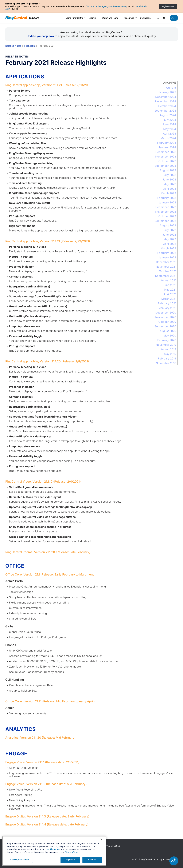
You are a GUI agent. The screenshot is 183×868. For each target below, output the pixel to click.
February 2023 (167, 198)
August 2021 (168, 280)
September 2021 (166, 276)
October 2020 (167, 322)
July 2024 (170, 120)
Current (171, 88)
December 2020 (166, 313)
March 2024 (168, 138)
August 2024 (168, 115)
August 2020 (168, 331)
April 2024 (170, 134)
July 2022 (170, 230)
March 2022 (168, 248)
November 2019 (166, 345)
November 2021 (166, 267)
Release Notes (13, 46)
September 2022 (165, 221)
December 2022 (166, 207)
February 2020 (167, 340)
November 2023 (166, 157)
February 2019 (167, 359)
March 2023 (168, 193)
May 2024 (170, 129)
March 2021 (169, 299)
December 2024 (166, 97)
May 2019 (170, 354)
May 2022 (170, 239)
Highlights (30, 46)
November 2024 (166, 101)
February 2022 (167, 253)
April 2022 (170, 244)
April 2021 (170, 294)
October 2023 (167, 161)
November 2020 (166, 317)
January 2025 (167, 92)
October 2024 (167, 106)
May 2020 (170, 336)
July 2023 (170, 175)
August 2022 (168, 225)
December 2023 (166, 152)
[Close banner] (101, 845)
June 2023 (169, 180)
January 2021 (168, 308)
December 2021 (166, 262)
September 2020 (165, 326)
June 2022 (169, 235)
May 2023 (170, 184)
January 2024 (167, 147)
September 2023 (165, 166)
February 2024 (167, 143)
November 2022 (166, 212)
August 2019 (168, 349)
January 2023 (167, 202)
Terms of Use (71, 858)
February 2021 (167, 303)
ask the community (118, 6)
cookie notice (53, 855)
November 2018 (166, 363)
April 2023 (170, 189)
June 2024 (169, 124)
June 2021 (170, 285)
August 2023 (168, 170)
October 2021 (168, 271)
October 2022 (167, 216)
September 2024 (165, 111)
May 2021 (170, 290)
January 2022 (167, 257)
